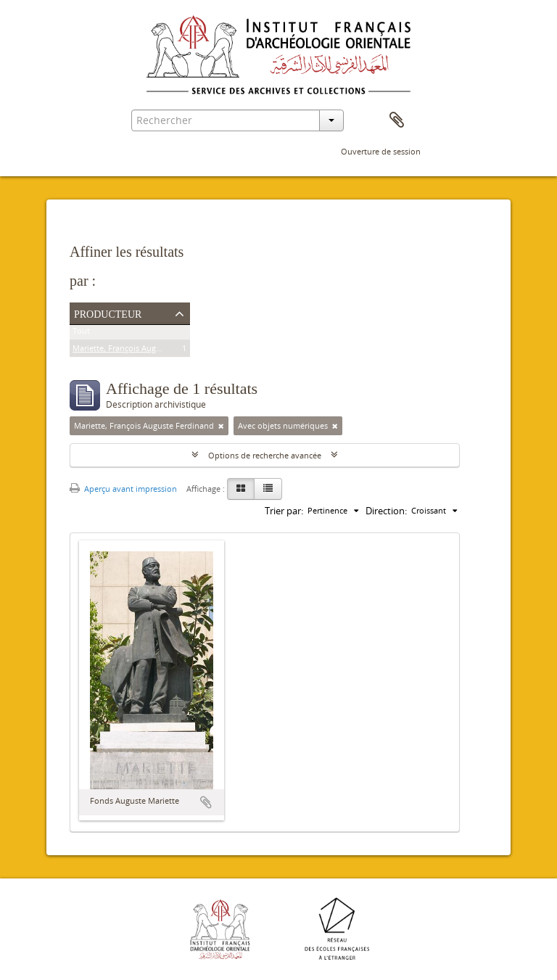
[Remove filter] (221, 426)
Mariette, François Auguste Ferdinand (143, 351)
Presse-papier (397, 120)
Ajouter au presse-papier (206, 802)
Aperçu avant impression (123, 489)
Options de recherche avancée (265, 455)
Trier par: (284, 511)
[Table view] (268, 489)
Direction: (386, 511)
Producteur (108, 313)
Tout (81, 333)
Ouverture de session (381, 151)
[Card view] (241, 489)
